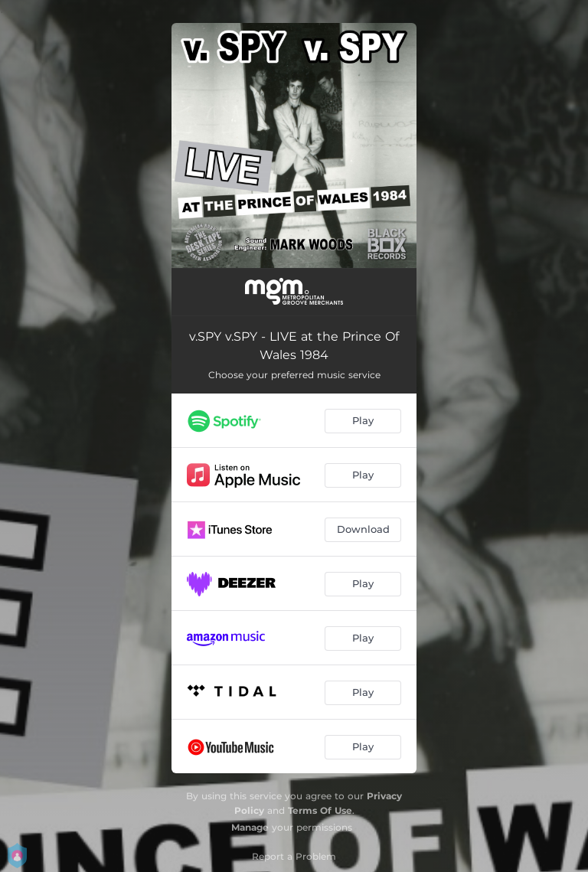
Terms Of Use (320, 810)
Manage (250, 827)
